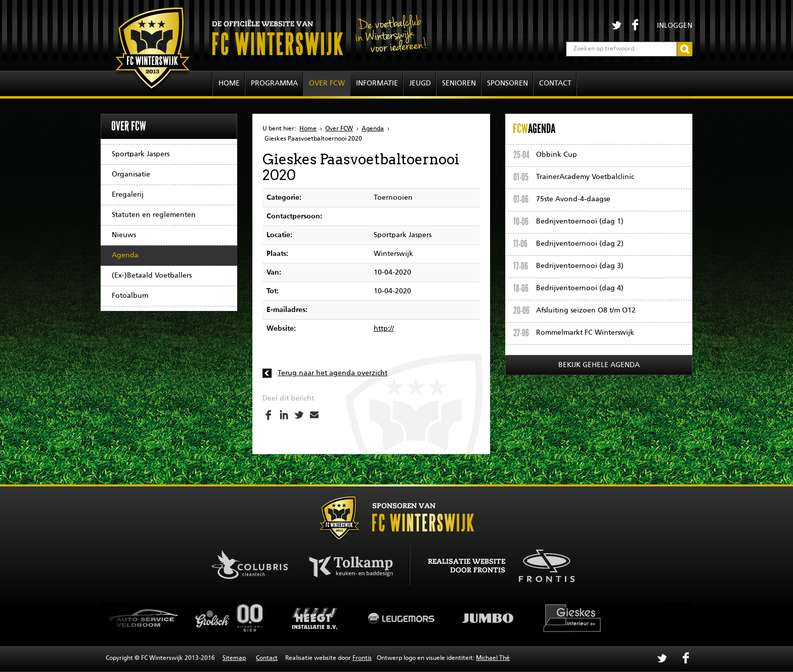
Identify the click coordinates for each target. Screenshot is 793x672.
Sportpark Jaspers (141, 154)
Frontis (362, 658)
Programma (274, 83)
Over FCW (327, 83)
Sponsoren (508, 83)
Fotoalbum (130, 296)
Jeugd (420, 83)
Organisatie (131, 174)
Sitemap (234, 658)
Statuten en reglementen (154, 215)
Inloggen (675, 26)
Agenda (125, 255)
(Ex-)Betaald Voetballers (152, 276)
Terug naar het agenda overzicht (333, 373)
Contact (555, 83)
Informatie (377, 83)
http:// (384, 329)
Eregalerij (128, 195)
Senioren (459, 83)
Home (229, 83)
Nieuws (124, 235)
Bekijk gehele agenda (599, 365)
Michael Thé (493, 658)
